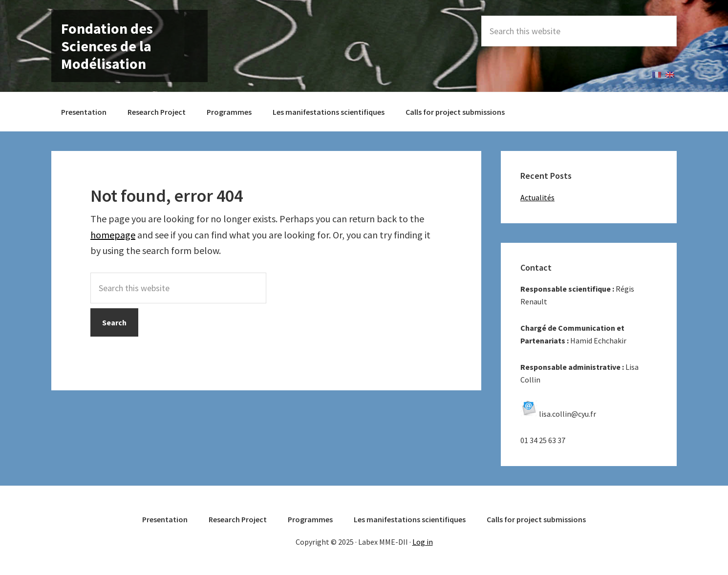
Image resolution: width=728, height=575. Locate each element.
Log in (423, 542)
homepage (113, 235)
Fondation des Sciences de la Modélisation (107, 46)
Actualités (537, 197)
